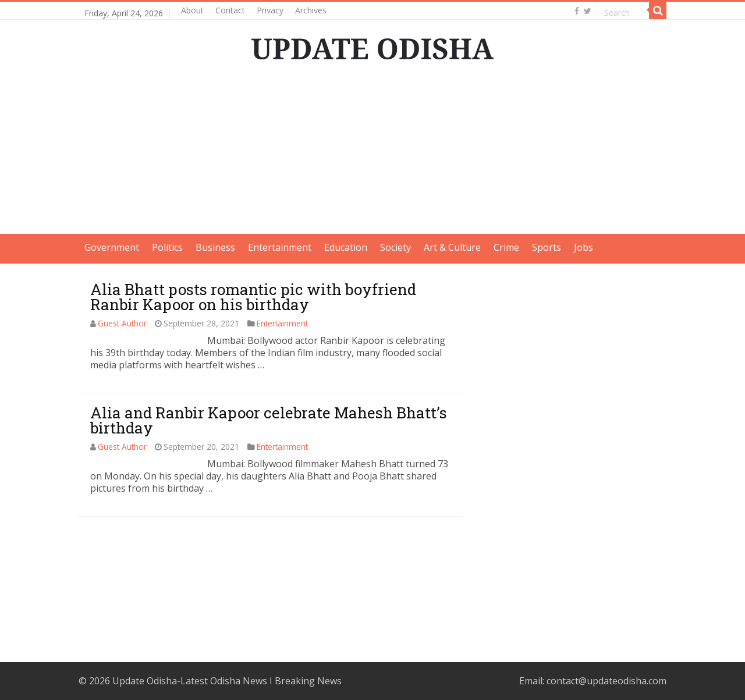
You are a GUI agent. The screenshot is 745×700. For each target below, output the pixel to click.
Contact (230, 10)
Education (346, 247)
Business (215, 247)
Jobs (583, 247)
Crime (506, 247)
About (192, 10)
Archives (311, 10)
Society (395, 247)
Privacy (270, 10)
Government (112, 247)
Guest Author (122, 323)
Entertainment (280, 247)
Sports (547, 247)
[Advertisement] (372, 152)
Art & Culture (452, 247)
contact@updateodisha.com (606, 681)
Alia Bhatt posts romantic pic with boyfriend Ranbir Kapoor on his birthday (253, 297)
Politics (167, 247)
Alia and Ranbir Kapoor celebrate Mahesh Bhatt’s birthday (269, 420)
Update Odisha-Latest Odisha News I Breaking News (227, 681)
